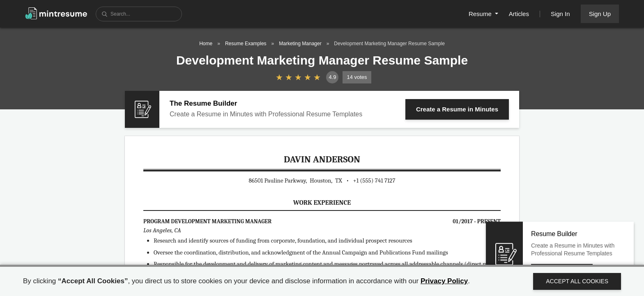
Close (607, 242)
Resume (481, 14)
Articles (519, 14)
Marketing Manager (300, 44)
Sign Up (600, 14)
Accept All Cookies (577, 281)
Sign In (560, 14)
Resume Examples (246, 44)
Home (206, 44)
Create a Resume (457, 109)
